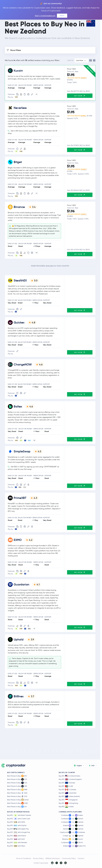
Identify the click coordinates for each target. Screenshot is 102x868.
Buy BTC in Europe (67, 783)
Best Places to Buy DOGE (18, 800)
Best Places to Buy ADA (17, 793)
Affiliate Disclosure (53, 858)
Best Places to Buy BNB (17, 790)
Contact (81, 858)
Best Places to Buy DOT (17, 796)
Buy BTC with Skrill (16, 839)
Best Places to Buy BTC (17, 776)
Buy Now (80, 96)
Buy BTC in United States (69, 776)
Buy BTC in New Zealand (69, 796)
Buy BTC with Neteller (17, 843)
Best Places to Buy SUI (17, 807)
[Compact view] (94, 60)
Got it (62, 16)
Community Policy (69, 858)
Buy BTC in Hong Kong (68, 803)
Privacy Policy (38, 858)
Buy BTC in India (66, 807)
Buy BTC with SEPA (16, 822)
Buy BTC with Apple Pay (18, 829)
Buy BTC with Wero (16, 846)
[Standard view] (91, 60)
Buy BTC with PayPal (17, 826)
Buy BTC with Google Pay (19, 832)
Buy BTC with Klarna (17, 836)
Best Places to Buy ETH (17, 779)
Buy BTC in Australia (68, 793)
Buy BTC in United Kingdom (70, 779)
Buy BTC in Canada (67, 790)
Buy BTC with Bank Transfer (19, 815)
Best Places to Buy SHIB (17, 803)
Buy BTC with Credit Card (19, 819)
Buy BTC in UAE (66, 786)
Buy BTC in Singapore (68, 800)
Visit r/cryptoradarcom (45, 16)
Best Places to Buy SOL (17, 783)
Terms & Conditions (24, 858)
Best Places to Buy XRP (17, 786)
